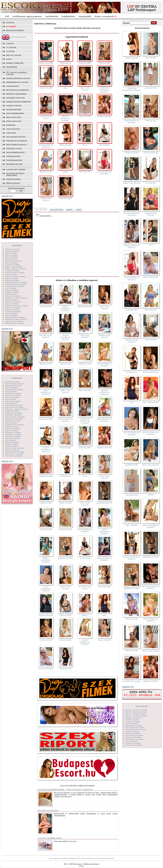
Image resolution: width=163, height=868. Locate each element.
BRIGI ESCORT (46, 172)
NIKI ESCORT (65, 448)
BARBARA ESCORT (105, 503)
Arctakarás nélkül (16, 137)
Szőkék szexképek (12, 427)
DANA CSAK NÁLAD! (65, 588)
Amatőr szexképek (12, 251)
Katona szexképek (12, 304)
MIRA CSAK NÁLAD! (65, 391)
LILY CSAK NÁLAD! (85, 504)
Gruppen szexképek (12, 292)
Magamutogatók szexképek (15, 317)
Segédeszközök (14, 110)
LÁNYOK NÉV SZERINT (16, 169)
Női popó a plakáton (48, 810)
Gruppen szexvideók (133, 722)
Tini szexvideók (131, 741)
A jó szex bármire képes (50, 838)
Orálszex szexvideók (133, 733)
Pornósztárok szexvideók (135, 739)
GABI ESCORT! (85, 63)
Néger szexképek (11, 388)
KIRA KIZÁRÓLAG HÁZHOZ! (104, 420)
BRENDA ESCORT (85, 307)
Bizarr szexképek (11, 263)
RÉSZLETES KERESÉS (15, 30)
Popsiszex (11, 125)
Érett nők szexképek (12, 280)
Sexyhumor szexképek (13, 415)
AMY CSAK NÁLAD (85, 89)
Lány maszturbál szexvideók (136, 729)
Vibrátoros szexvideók (134, 745)
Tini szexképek (11, 440)
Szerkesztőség (98, 858)
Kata (65, 88)
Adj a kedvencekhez (85, 858)
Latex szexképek (11, 313)
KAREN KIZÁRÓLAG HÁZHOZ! (46, 450)
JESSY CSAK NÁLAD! (46, 199)
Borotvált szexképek (13, 265)
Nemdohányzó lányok (17, 82)
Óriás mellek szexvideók (134, 735)
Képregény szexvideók (134, 725)
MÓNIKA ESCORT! (65, 558)
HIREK (69, 210)
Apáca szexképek (11, 255)
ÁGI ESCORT (104, 145)
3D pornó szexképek (13, 249)
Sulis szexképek (11, 423)
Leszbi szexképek (12, 315)
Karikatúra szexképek (13, 302)
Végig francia (13, 129)
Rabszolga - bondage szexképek (17, 409)
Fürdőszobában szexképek (15, 286)
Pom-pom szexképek (13, 401)
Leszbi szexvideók (132, 731)
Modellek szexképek (13, 382)
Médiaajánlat (109, 858)
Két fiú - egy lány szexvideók (136, 712)
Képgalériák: (17, 245)
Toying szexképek (12, 446)
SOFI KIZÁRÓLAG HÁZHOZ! (105, 365)
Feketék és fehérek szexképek (16, 284)
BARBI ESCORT (85, 364)
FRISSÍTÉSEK (12, 67)
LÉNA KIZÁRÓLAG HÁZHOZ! (46, 146)
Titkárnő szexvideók (133, 743)
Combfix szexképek (12, 271)
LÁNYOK (10, 44)
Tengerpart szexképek (13, 434)
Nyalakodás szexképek (13, 393)
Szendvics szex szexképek (15, 425)
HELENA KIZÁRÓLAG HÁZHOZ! (65, 118)
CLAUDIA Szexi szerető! (46, 117)
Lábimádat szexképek (13, 311)
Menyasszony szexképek (14, 321)
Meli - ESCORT (85, 390)
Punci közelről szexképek (14, 407)
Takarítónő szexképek (13, 432)
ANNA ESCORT (65, 145)
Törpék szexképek (12, 444)
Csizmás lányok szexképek (15, 272)
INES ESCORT (46, 307)
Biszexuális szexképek (13, 261)
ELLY (85, 145)
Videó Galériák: (142, 706)
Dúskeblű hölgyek (16, 98)
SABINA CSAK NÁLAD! (104, 336)
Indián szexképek (11, 300)
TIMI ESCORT (104, 63)
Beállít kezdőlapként (69, 858)
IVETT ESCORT (65, 640)
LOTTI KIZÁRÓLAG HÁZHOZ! (46, 589)
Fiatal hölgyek (14, 121)
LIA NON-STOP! (65, 530)
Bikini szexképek (11, 259)
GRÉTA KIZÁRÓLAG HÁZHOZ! (104, 531)
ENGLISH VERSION (18, 37)
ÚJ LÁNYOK (11, 47)
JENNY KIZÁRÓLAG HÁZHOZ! (46, 392)
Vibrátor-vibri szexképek (14, 454)
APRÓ (79, 210)
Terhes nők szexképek (13, 436)
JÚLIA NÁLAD (65, 669)
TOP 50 (9, 59)
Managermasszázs (15, 152)
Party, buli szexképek (13, 395)
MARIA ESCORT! (46, 419)
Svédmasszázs (13, 156)
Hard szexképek (11, 294)
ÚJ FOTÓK (10, 51)
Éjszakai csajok (14, 149)
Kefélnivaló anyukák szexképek (17, 306)
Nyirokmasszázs (14, 160)
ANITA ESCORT (65, 198)
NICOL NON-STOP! (46, 669)
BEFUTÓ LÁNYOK (14, 55)
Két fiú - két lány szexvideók (136, 714)
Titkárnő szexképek (12, 442)
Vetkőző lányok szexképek (15, 452)
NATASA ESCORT (46, 476)
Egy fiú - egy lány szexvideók (136, 710)
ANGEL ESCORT (46, 88)
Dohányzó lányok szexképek (15, 276)
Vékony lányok (14, 106)
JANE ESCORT (85, 172)
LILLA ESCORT (104, 587)
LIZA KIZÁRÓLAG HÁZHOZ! (104, 173)
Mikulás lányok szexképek (15, 323)
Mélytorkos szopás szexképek (16, 319)
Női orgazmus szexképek (14, 389)
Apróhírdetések (52, 16)
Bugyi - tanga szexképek (14, 267)
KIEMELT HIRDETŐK (15, 63)
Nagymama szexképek (13, 386)
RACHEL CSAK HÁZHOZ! (46, 336)
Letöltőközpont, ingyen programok (27, 16)
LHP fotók (11, 133)
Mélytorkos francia (16, 145)
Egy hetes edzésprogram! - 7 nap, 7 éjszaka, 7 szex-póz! (65, 790)
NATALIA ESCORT (46, 63)
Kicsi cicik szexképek (13, 308)
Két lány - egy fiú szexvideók (136, 716)
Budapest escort (14, 164)
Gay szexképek (11, 288)
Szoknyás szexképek (13, 428)
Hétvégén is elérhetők (17, 90)
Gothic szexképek (12, 290)
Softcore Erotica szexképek (15, 417)
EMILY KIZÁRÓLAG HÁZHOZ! (65, 309)
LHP (7, 16)
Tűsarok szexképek (12, 450)
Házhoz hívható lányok (18, 78)
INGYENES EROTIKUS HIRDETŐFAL (15, 174)
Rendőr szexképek (12, 411)
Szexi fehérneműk (15, 113)
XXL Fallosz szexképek (14, 456)
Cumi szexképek (11, 274)
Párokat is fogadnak (17, 141)
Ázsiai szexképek (11, 257)
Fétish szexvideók (132, 720)
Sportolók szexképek (13, 421)
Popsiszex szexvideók (133, 737)
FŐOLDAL (10, 23)
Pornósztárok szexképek (14, 405)
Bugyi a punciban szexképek (15, 269)
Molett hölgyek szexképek (15, 384)
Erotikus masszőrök (16, 94)
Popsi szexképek (11, 403)
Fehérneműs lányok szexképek (16, 282)
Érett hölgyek (14, 117)
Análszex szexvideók (133, 718)
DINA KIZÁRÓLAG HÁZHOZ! (104, 559)
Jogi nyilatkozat (55, 858)
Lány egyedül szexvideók (135, 727)
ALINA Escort (65, 63)
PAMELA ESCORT (104, 117)
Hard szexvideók (132, 724)
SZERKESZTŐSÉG (14, 179)
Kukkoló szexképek (12, 310)
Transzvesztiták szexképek (15, 448)
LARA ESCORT (85, 117)
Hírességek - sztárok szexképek (16, 298)
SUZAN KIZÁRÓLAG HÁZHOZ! (65, 337)
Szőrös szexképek (12, 430)
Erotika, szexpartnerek (104, 16)
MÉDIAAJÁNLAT (13, 183)
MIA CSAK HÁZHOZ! (85, 336)
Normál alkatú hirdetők (19, 102)
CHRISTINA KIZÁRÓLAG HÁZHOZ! (104, 90)
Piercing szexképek (12, 397)
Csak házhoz (12, 86)
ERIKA (65, 172)
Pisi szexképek (10, 399)
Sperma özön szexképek (14, 419)
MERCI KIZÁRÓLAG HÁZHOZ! (46, 560)
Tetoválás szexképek (13, 438)
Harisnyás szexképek (13, 296)
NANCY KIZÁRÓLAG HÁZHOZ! (85, 642)
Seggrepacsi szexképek (14, 413)
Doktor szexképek (12, 278)
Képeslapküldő (85, 16)
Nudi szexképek (11, 391)
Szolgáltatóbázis (68, 16)
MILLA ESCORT (104, 640)
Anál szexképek (11, 253)
